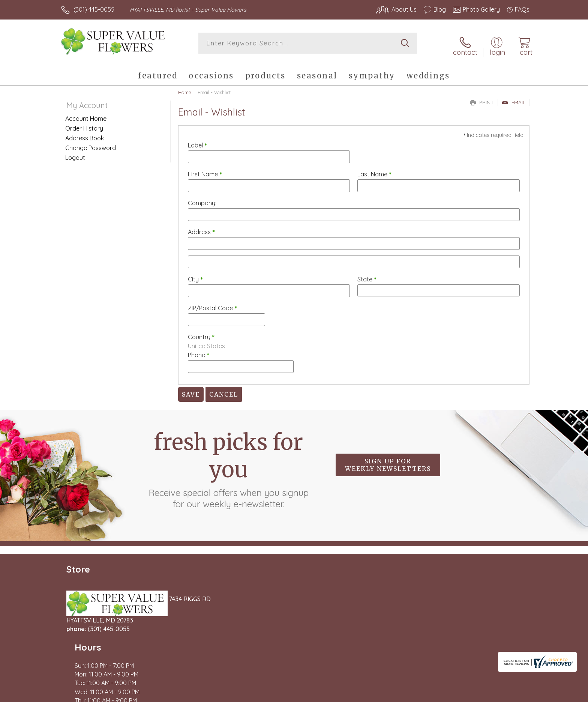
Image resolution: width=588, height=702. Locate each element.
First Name (205, 170)
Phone (199, 351)
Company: (202, 199)
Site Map (509, 694)
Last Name (374, 170)
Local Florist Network (463, 694)
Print (482, 98)
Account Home (86, 114)
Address (201, 228)
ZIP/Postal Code (212, 304)
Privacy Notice (409, 694)
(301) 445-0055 (94, 9)
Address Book (85, 134)
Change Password (91, 144)
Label (197, 141)
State (367, 275)
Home (185, 88)
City (195, 275)
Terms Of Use (365, 694)
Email (514, 98)
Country (201, 333)
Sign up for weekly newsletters (388, 461)
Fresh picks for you (228, 465)
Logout (75, 153)
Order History (84, 124)
